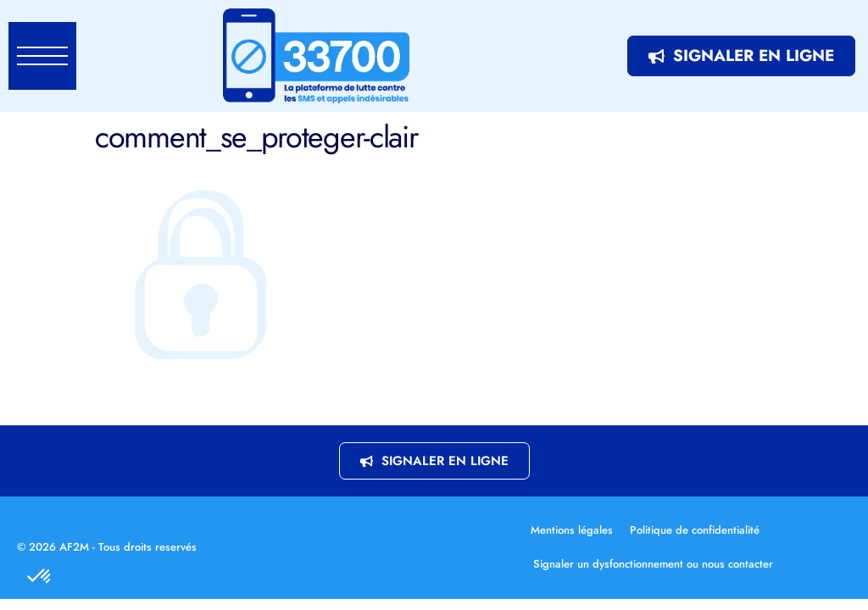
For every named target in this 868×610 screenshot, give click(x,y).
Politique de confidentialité (695, 530)
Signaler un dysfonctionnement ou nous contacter (653, 564)
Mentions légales (572, 530)
